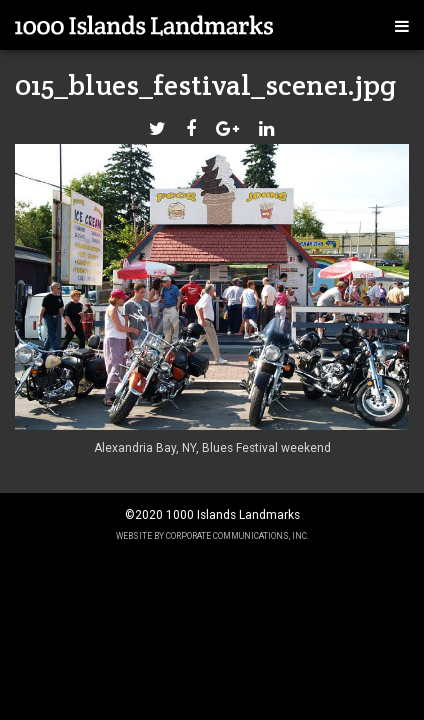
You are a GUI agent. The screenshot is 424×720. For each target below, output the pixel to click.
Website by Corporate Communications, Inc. (212, 536)
